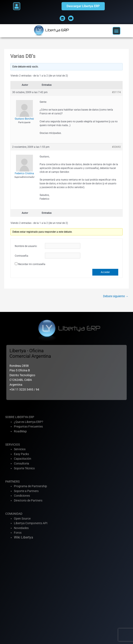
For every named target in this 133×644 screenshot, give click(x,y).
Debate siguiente (116, 296)
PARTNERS (12, 482)
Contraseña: (22, 256)
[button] (17, 6)
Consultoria (21, 463)
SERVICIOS (13, 445)
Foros (18, 533)
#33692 (116, 147)
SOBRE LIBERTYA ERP (20, 417)
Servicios (20, 449)
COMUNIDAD (14, 514)
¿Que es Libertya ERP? (29, 422)
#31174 (116, 92)
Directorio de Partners (28, 500)
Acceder (105, 272)
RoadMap (20, 431)
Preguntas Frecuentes (28, 426)
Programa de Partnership (30, 486)
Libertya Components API (31, 523)
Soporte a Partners (26, 491)
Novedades (21, 528)
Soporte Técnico (24, 468)
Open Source (22, 519)
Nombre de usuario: (26, 246)
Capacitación (23, 459)
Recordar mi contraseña (32, 264)
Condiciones (22, 496)
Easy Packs (21, 454)
